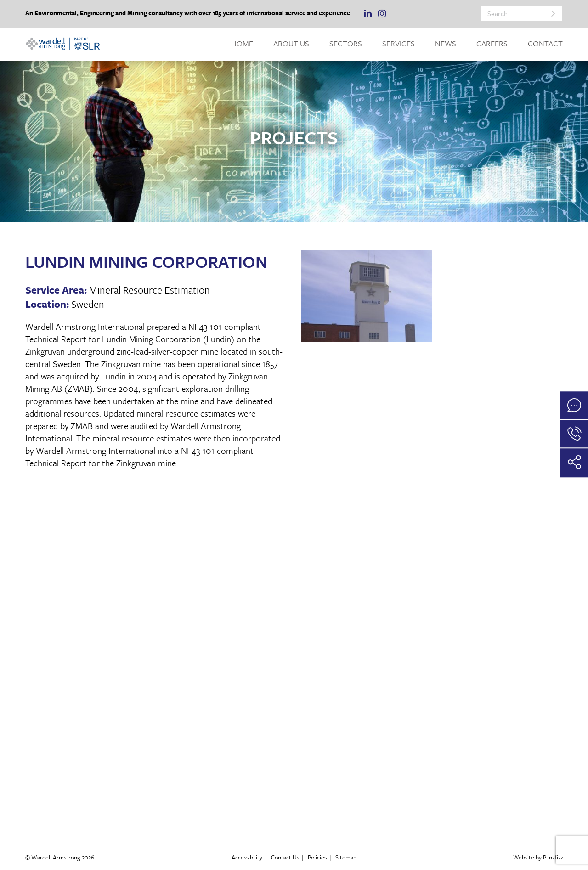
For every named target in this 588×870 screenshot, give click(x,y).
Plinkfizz (553, 857)
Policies (317, 857)
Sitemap (346, 857)
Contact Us (285, 857)
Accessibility (247, 857)
